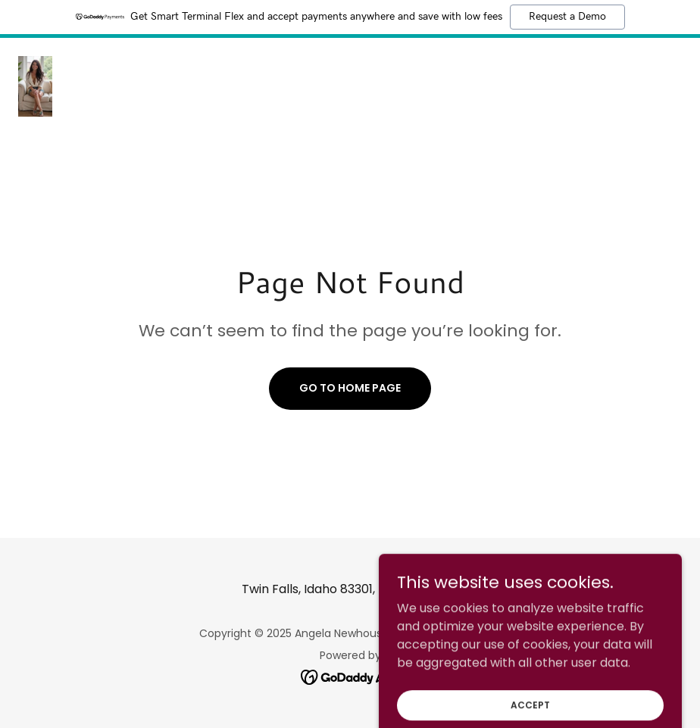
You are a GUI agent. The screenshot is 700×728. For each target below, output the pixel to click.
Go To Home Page (350, 388)
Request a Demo (567, 17)
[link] (35, 86)
